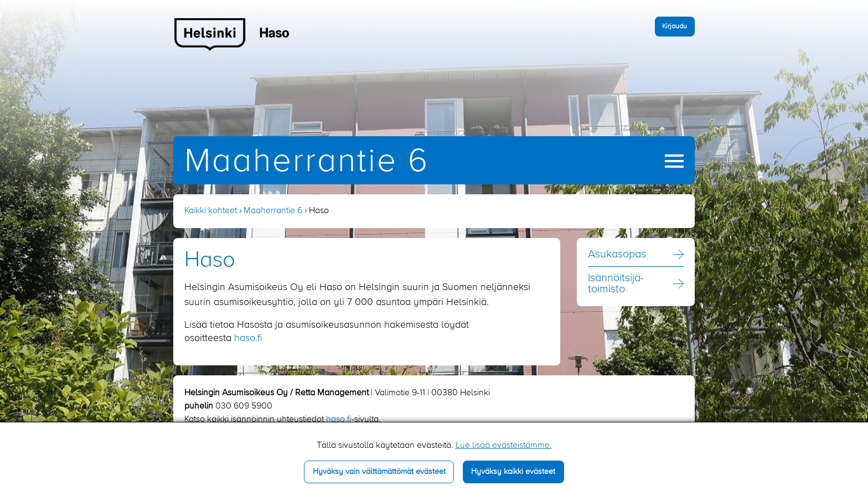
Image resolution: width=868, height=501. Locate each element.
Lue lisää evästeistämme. (504, 446)
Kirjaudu (675, 26)
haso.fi (248, 338)
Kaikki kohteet (211, 211)
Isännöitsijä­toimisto (616, 284)
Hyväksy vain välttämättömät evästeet (379, 472)
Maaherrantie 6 (307, 162)
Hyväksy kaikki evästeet (513, 472)
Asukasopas (617, 255)
